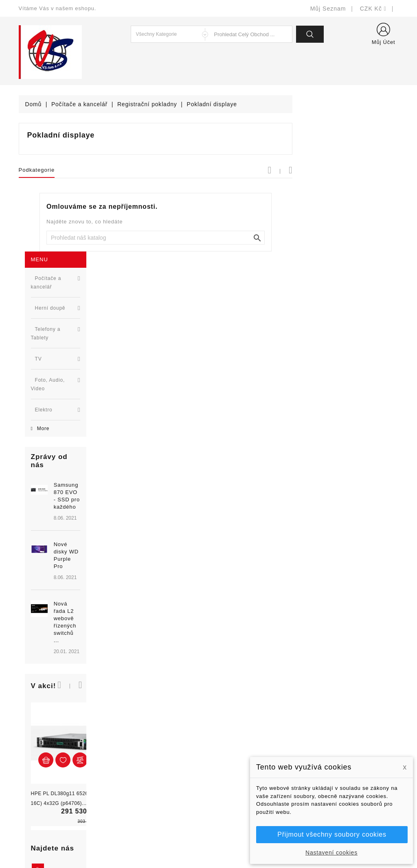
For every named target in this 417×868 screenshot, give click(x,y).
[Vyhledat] (261, 238)
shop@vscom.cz (51, 776)
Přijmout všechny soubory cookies (332, 834)
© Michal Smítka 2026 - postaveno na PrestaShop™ (209, 841)
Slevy (124, 715)
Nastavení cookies (331, 853)
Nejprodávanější (139, 740)
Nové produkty (136, 727)
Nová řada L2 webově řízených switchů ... (81, 402)
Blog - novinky (136, 764)
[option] (66, 360)
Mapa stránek (233, 801)
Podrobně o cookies (242, 776)
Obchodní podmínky (242, 752)
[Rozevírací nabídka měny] (373, 9)
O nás (223, 764)
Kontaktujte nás (236, 788)
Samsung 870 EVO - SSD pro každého (78, 304)
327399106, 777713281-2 (64, 764)
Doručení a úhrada (240, 715)
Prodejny (227, 813)
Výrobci (127, 752)
